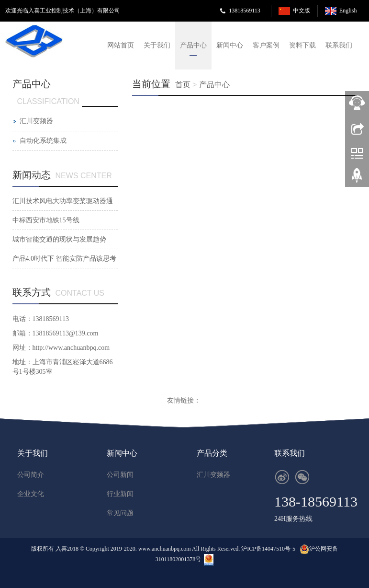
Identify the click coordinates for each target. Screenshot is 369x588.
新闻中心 (230, 45)
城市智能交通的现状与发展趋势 (59, 239)
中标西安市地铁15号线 (46, 220)
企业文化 (31, 494)
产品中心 (193, 45)
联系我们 (339, 45)
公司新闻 (120, 475)
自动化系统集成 (43, 141)
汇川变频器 (36, 121)
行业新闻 (120, 494)
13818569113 (245, 11)
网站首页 (121, 45)
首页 (183, 85)
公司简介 (31, 475)
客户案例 (266, 45)
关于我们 (157, 45)
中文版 (302, 11)
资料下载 (302, 45)
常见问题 (120, 513)
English (348, 11)
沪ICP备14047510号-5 (268, 549)
